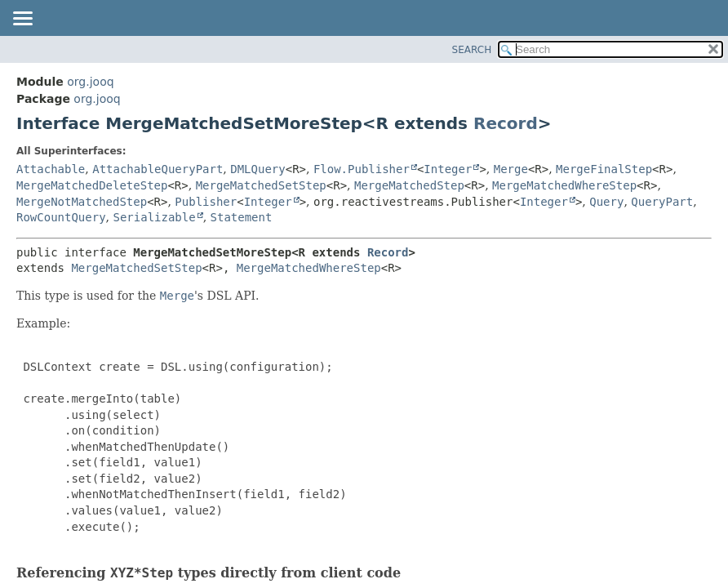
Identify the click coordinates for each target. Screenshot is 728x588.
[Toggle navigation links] (22, 20)
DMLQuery (257, 169)
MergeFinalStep (604, 169)
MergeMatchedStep (409, 185)
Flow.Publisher (362, 169)
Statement (242, 217)
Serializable (154, 217)
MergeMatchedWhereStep (564, 185)
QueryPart (662, 202)
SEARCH (472, 50)
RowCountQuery (61, 217)
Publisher (206, 202)
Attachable (51, 169)
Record (506, 123)
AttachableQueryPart (158, 169)
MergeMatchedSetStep (261, 185)
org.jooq (90, 82)
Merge (511, 169)
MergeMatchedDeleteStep (92, 185)
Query (606, 202)
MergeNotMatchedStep (82, 202)
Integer (448, 169)
